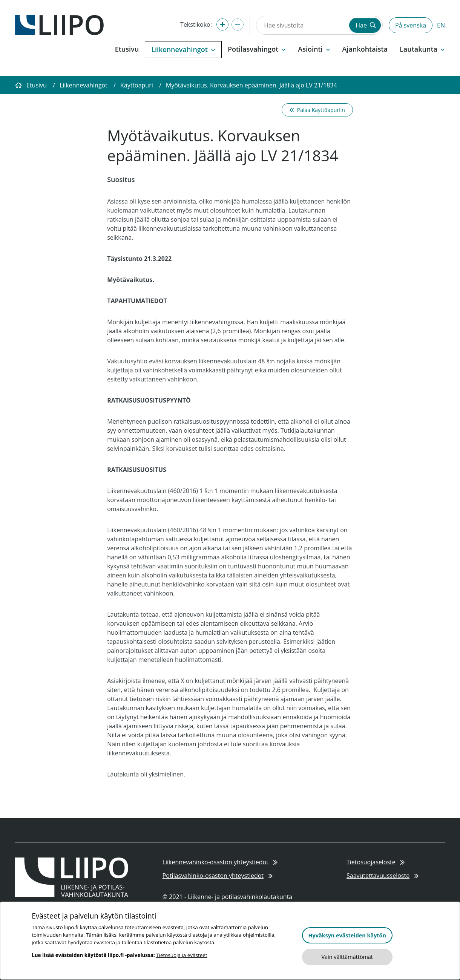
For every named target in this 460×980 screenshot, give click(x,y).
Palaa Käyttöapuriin (317, 110)
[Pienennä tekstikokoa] (238, 24)
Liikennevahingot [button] (183, 49)
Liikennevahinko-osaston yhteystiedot (220, 862)
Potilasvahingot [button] (257, 49)
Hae (366, 25)
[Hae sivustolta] (302, 25)
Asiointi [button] (314, 49)
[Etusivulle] (59, 24)
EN (441, 25)
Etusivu (127, 49)
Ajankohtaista (365, 49)
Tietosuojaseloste (376, 862)
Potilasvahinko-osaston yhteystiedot (218, 876)
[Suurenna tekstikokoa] (222, 24)
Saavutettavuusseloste (383, 876)
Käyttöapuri (137, 85)
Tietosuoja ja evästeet (182, 955)
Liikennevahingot (84, 85)
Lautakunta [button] (422, 49)
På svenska (411, 25)
